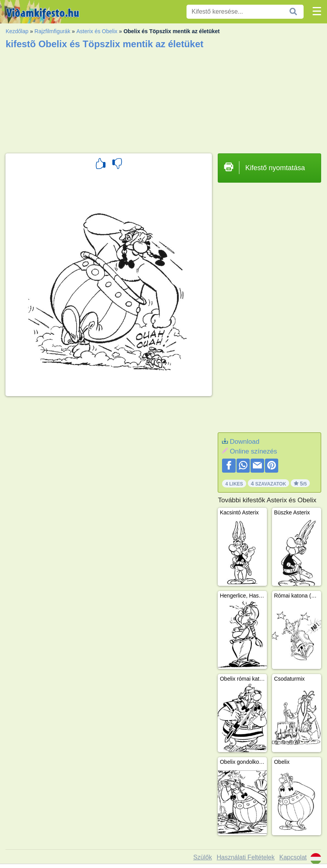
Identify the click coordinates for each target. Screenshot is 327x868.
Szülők (203, 857)
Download (245, 442)
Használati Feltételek (246, 857)
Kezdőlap (17, 31)
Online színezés (253, 451)
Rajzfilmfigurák (52, 31)
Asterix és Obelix (97, 31)
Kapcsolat (293, 857)
